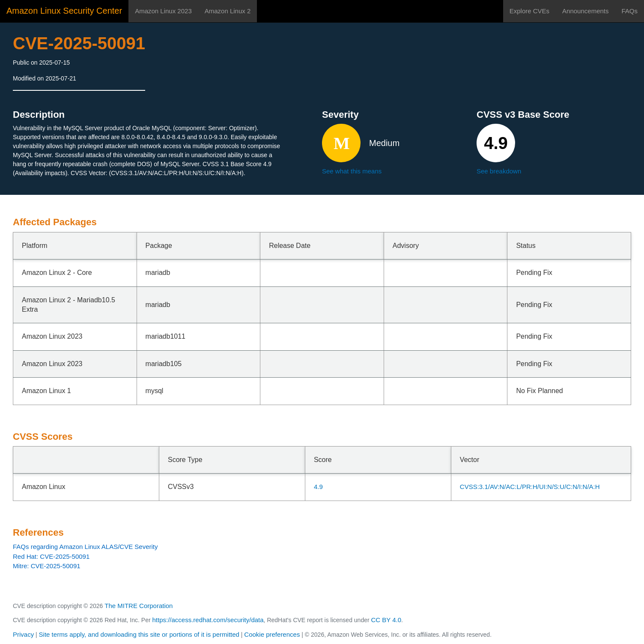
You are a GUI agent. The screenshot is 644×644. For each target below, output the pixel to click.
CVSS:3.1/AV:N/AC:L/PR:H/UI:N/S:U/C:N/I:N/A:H (530, 487)
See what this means (352, 171)
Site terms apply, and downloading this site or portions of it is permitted (139, 634)
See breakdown (499, 171)
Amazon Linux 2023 (163, 11)
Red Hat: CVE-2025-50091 (51, 556)
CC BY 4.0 (386, 620)
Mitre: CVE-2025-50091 (47, 566)
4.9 (318, 487)
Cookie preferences (272, 634)
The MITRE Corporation (139, 606)
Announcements (585, 11)
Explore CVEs (529, 11)
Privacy (23, 634)
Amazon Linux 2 (228, 11)
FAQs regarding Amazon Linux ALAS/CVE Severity (85, 547)
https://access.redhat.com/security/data (208, 620)
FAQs (629, 11)
